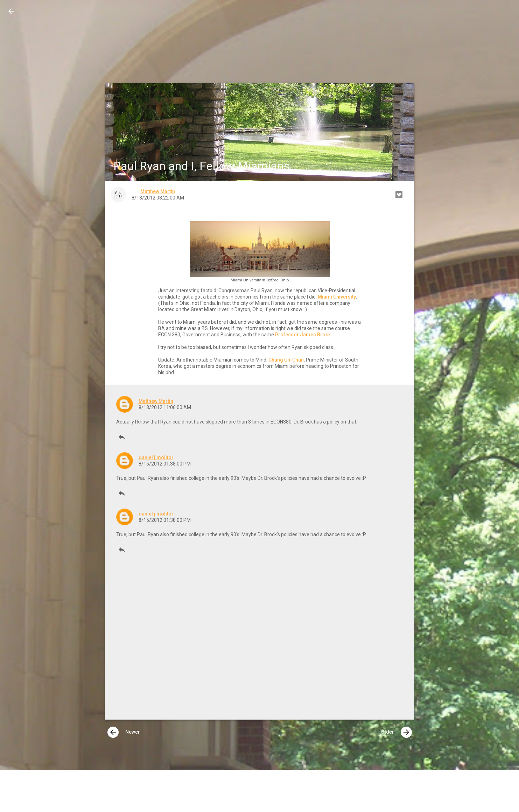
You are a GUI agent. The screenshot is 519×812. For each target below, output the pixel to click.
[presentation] (113, 732)
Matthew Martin (156, 401)
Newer (124, 732)
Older (397, 732)
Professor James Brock (303, 335)
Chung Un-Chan (286, 360)
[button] (11, 11)
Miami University (337, 297)
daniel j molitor (156, 457)
